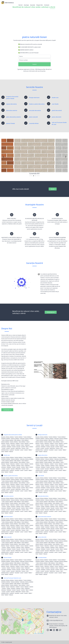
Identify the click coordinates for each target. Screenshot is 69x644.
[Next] (65, 157)
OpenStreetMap (41, 633)
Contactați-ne (51, 312)
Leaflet (35, 633)
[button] (23, 620)
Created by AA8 (8, 642)
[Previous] (4, 157)
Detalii (53, 189)
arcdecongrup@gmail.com (56, 620)
